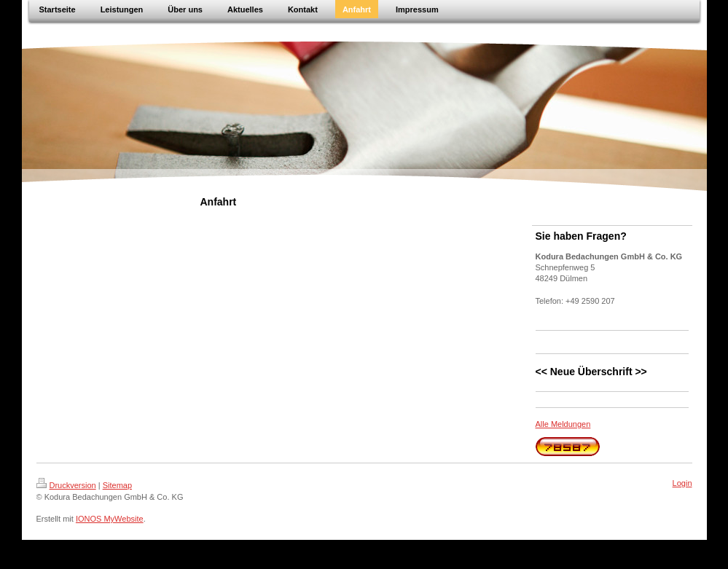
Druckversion (66, 485)
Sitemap (117, 485)
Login (682, 483)
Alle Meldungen (563, 424)
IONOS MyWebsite (110, 519)
